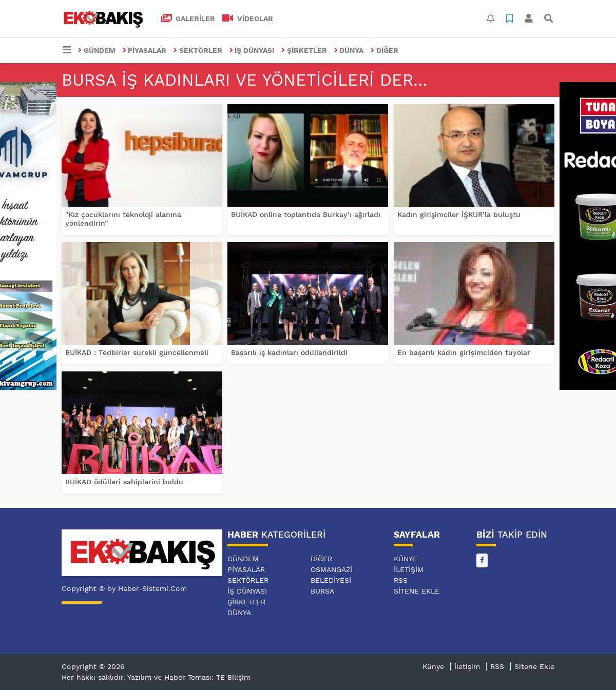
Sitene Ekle (417, 591)
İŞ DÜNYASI (252, 50)
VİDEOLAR (248, 18)
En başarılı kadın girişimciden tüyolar (464, 352)
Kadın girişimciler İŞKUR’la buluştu (459, 214)
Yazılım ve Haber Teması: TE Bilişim (189, 677)
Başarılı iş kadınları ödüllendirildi (289, 352)
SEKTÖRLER (198, 50)
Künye (406, 559)
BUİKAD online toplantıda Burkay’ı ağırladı (306, 214)
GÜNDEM (97, 50)
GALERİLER (188, 18)
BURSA (322, 591)
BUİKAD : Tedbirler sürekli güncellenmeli (137, 352)
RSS (401, 580)
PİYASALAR (145, 50)
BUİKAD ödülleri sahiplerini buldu (124, 482)
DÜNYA (349, 50)
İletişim (409, 569)
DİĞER (384, 50)
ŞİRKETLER (304, 50)
